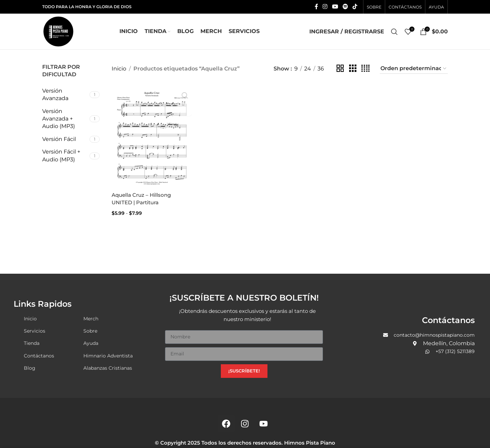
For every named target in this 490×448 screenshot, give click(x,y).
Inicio (119, 69)
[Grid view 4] (365, 69)
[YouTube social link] (335, 7)
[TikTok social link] (355, 7)
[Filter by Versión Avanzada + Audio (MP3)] (65, 119)
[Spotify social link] (345, 7)
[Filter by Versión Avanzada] (65, 95)
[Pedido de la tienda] (414, 69)
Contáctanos (448, 319)
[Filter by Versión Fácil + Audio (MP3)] (65, 156)
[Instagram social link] (325, 7)
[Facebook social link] (316, 7)
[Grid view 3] (353, 69)
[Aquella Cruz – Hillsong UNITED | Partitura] (151, 135)
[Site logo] (58, 31)
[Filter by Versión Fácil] (65, 139)
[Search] (394, 32)
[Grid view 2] (340, 69)
